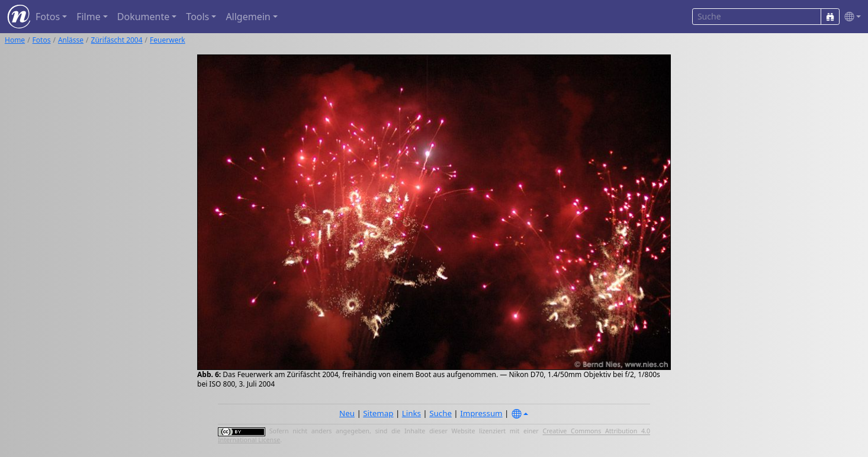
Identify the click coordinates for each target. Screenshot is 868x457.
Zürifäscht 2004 (117, 40)
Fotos (42, 40)
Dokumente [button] (143, 17)
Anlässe (71, 40)
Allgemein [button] (248, 17)
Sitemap (378, 413)
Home (15, 40)
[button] (850, 17)
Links (412, 413)
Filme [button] (89, 17)
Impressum (481, 413)
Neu (347, 413)
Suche (441, 413)
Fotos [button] (48, 17)
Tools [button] (197, 17)
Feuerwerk (168, 40)
